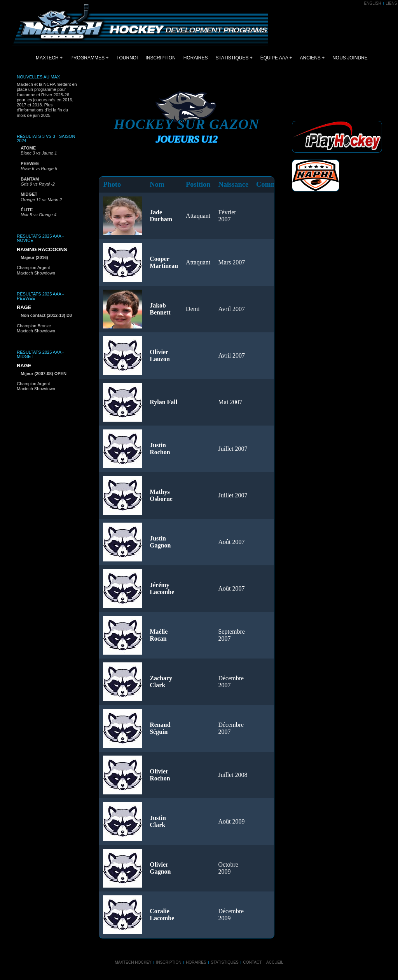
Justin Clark (158, 821)
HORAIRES (196, 58)
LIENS (391, 3)
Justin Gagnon (160, 542)
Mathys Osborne (161, 495)
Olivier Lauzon (160, 355)
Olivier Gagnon (160, 868)
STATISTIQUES (232, 58)
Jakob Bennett (160, 309)
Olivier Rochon (160, 775)
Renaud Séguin (160, 728)
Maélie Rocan (159, 635)
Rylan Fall (163, 402)
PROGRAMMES (87, 58)
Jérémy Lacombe (162, 588)
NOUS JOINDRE (350, 58)
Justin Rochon (160, 449)
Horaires (196, 962)
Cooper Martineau (164, 262)
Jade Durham (161, 216)
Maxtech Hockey (133, 962)
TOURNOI (127, 58)
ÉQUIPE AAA (274, 58)
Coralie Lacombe (162, 915)
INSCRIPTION (161, 58)
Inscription (169, 962)
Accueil (275, 962)
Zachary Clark (161, 682)
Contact (252, 962)
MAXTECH (47, 58)
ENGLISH (372, 3)
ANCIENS (310, 58)
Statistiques (224, 962)
